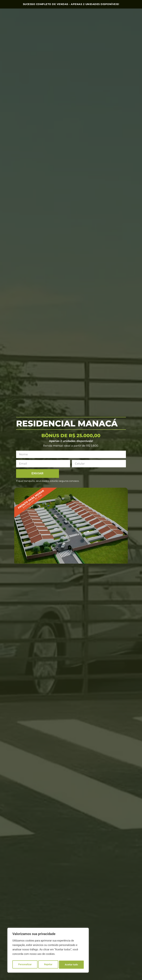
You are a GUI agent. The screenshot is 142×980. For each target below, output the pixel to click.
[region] (48, 951)
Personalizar (25, 965)
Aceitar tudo (72, 965)
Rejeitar (48, 965)
